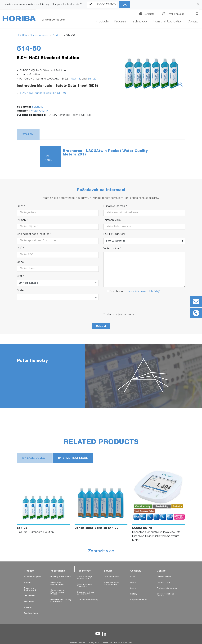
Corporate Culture (139, 600)
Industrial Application (168, 22)
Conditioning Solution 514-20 (97, 528)
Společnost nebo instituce (34, 234)
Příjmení (23, 220)
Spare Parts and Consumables (111, 583)
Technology (139, 22)
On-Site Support (111, 577)
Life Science (29, 596)
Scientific (38, 107)
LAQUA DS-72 (142, 528)
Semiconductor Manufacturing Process (58, 592)
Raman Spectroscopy (87, 600)
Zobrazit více (101, 552)
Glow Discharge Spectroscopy (85, 578)
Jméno (21, 206)
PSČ (21, 248)
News (133, 577)
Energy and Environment (30, 589)
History (134, 594)
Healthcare (29, 602)
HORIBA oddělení (114, 234)
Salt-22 (92, 79)
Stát (20, 276)
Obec (20, 262)
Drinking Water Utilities (61, 577)
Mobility (28, 583)
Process (120, 22)
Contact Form (163, 583)
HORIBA (22, 36)
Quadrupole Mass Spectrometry (86, 593)
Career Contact (164, 577)
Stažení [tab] (28, 135)
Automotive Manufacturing (57, 583)
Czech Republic (175, 14)
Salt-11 (76, 79)
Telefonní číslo (112, 220)
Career (133, 588)
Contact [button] (194, 22)
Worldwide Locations (167, 588)
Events (133, 583)
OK (125, 5)
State (20, 291)
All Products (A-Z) (32, 577)
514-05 (22, 528)
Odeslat (101, 326)
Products (102, 22)
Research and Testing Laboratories (61, 601)
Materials (28, 608)
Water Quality (40, 111)
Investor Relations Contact (165, 595)
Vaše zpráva (112, 249)
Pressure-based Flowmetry (85, 585)
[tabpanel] (101, 376)
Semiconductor (39, 36)
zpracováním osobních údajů (142, 292)
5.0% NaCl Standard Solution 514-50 (43, 93)
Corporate (149, 14)
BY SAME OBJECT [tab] (35, 458)
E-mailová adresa (115, 206)
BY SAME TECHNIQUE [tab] (73, 458)
